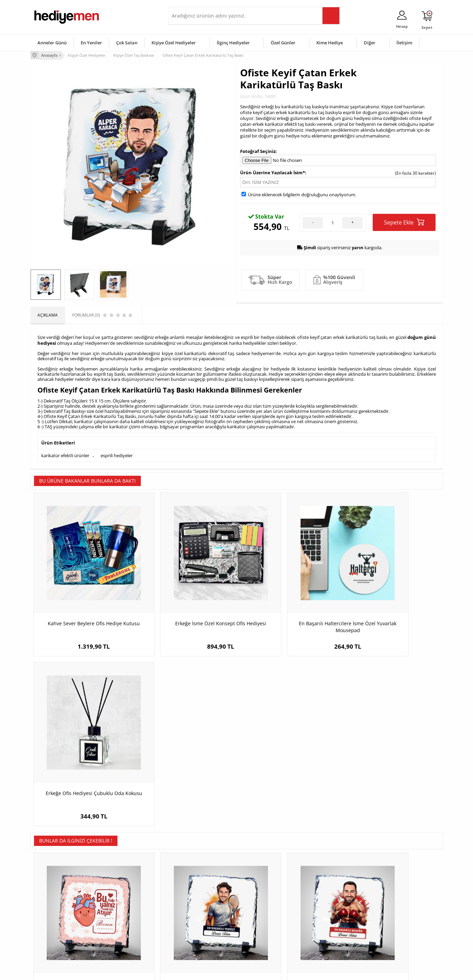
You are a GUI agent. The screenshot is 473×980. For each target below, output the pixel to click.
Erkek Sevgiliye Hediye (193, 921)
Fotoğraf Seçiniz (258, 151)
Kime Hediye (330, 43)
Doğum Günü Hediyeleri (263, 901)
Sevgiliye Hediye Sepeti (194, 901)
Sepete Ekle (404, 222)
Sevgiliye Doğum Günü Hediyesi (202, 911)
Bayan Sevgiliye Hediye (194, 932)
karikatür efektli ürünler (65, 453)
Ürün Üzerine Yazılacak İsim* (273, 172)
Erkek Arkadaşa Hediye (125, 901)
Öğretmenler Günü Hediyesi (267, 932)
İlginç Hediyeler (233, 43)
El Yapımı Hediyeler (121, 921)
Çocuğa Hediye (323, 911)
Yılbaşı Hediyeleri (257, 911)
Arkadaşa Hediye (325, 932)
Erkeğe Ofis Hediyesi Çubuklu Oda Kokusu (391, 600)
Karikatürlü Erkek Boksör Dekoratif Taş (288, 763)
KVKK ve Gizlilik (48, 932)
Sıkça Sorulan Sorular (54, 942)
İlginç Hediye (321, 942)
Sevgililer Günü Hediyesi (263, 890)
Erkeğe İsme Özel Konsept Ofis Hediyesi (185, 600)
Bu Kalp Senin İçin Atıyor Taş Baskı (82, 763)
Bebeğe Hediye (323, 921)
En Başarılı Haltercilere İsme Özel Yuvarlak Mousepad (288, 600)
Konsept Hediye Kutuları (194, 890)
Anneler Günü (52, 43)
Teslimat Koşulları (51, 890)
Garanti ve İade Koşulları (57, 921)
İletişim (404, 43)
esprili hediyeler (117, 453)
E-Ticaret (216, 971)
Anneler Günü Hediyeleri (264, 921)
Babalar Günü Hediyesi (262, 942)
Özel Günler (283, 43)
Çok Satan (127, 43)
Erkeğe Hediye (323, 890)
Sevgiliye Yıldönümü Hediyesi (199, 942)
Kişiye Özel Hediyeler (174, 43)
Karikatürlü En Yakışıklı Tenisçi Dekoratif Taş (185, 767)
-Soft (201, 971)
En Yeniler (91, 43)
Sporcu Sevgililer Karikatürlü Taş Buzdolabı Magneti (391, 767)
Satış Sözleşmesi (50, 911)
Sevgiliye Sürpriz (119, 932)
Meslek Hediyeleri (120, 942)
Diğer (370, 43)
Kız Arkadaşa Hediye (122, 911)
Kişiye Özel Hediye (120, 890)
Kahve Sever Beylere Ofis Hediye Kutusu (82, 600)
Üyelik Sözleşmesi (51, 901)
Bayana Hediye (323, 901)
